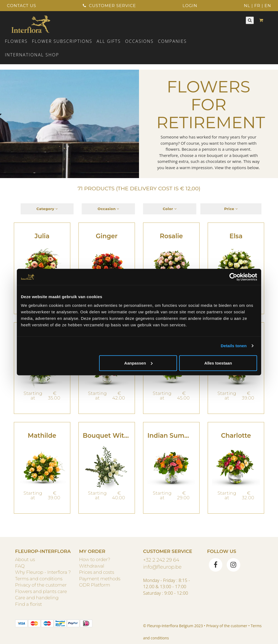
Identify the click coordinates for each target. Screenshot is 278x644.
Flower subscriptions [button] (62, 41)
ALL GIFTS (109, 41)
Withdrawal (92, 566)
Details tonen (234, 346)
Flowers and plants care (41, 591)
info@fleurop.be (162, 567)
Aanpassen (138, 363)
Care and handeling (37, 598)
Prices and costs (97, 572)
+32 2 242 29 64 (161, 560)
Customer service (109, 6)
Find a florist (29, 604)
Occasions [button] (139, 41)
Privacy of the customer (41, 585)
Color (170, 209)
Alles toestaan (218, 363)
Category (47, 209)
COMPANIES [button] (172, 41)
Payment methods (100, 579)
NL (247, 6)
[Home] (31, 24)
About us (25, 559)
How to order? (95, 559)
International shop (32, 55)
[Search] (250, 20)
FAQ (20, 566)
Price (231, 209)
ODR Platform (94, 585)
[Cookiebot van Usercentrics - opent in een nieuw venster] (233, 277)
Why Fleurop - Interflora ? (43, 572)
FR (257, 6)
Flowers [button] (16, 41)
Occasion (108, 209)
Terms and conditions (39, 579)
